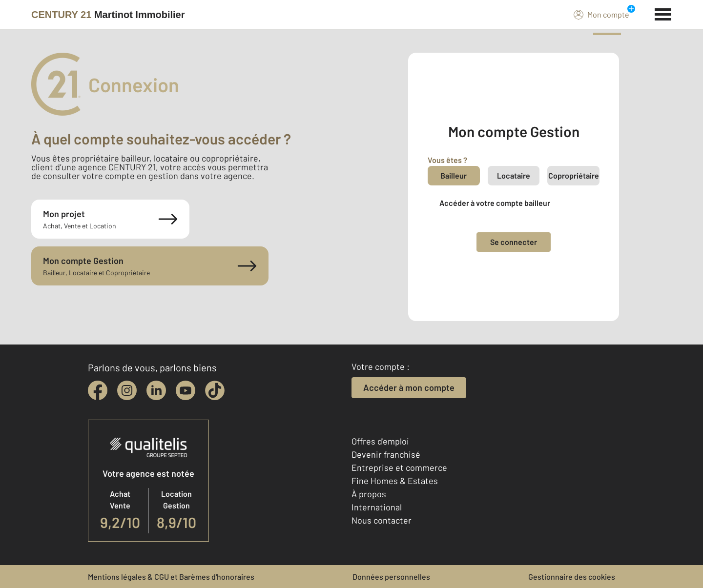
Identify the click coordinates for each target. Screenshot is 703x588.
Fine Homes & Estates (395, 481)
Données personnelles (391, 577)
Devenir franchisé (386, 454)
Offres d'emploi (380, 441)
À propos (369, 494)
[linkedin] (156, 390)
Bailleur (454, 175)
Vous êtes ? (447, 160)
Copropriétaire (574, 175)
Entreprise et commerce (399, 467)
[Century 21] (108, 15)
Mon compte (601, 14)
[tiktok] (215, 390)
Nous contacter (382, 520)
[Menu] (663, 13)
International (377, 507)
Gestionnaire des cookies (572, 577)
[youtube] (186, 390)
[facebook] (98, 390)
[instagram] (127, 390)
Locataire (514, 175)
